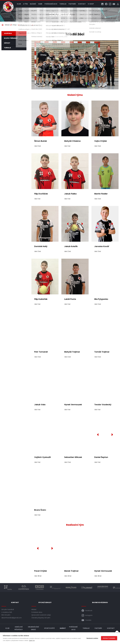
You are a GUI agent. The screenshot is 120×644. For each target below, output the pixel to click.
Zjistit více (32, 640)
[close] (117, 632)
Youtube (86, 620)
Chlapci (15, 25)
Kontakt (82, 4)
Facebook (87, 611)
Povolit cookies (109, 638)
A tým (25, 4)
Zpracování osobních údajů (41, 615)
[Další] (82, 224)
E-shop (91, 4)
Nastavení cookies (92, 638)
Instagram (87, 615)
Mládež (33, 4)
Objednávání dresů (33, 628)
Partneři (72, 4)
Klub (19, 4)
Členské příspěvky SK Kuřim (41, 618)
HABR (40, 4)
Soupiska (37, 25)
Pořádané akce (51, 4)
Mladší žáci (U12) (26, 25)
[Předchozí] (68, 224)
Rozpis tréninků (11, 38)
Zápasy (7, 43)
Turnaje (63, 4)
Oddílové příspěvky (19, 628)
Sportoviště (49, 628)
